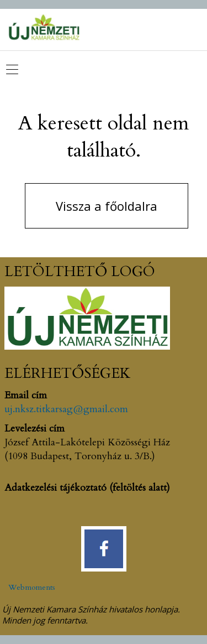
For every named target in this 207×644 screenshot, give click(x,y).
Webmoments (32, 587)
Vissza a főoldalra (107, 206)
